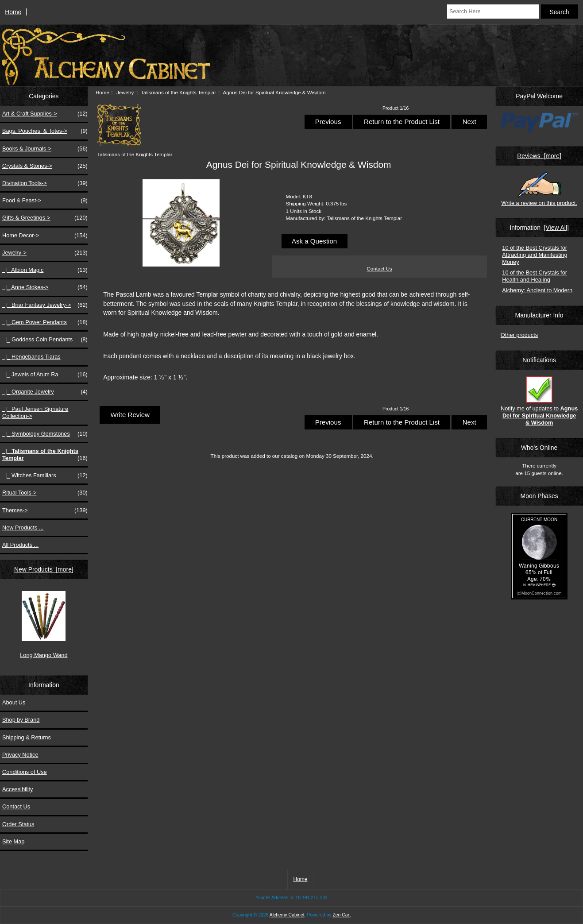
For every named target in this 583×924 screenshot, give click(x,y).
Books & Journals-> (45, 149)
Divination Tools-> (45, 183)
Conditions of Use (25, 772)
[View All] (556, 228)
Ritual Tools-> (45, 493)
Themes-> (45, 510)
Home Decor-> (45, 236)
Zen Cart (342, 915)
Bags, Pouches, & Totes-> (45, 131)
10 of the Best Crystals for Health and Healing (535, 276)
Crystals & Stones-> (45, 166)
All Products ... (20, 545)
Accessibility (17, 789)
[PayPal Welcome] (539, 124)
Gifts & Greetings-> (45, 218)
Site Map (13, 841)
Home (13, 12)
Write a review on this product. (539, 189)
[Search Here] (493, 12)
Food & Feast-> (45, 201)
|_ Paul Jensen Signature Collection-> (35, 412)
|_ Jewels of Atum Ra (45, 375)
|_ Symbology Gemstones (45, 434)
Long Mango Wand (44, 625)
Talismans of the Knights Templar (178, 92)
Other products (519, 335)
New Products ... (23, 528)
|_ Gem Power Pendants (45, 322)
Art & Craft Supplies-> (45, 114)
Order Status (18, 824)
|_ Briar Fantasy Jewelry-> (45, 305)
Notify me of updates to (539, 401)
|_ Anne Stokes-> (45, 287)
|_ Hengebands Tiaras (31, 357)
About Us (14, 702)
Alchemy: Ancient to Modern (537, 290)
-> (45, 253)
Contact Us (16, 806)
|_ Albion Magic (45, 270)
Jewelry (125, 92)
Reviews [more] (539, 156)
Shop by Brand (21, 720)
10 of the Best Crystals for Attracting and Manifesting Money (535, 255)
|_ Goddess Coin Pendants (45, 340)
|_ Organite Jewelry (45, 392)
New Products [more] (44, 569)
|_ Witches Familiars (45, 476)
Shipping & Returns (27, 737)
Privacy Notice (20, 755)
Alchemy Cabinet (287, 915)
